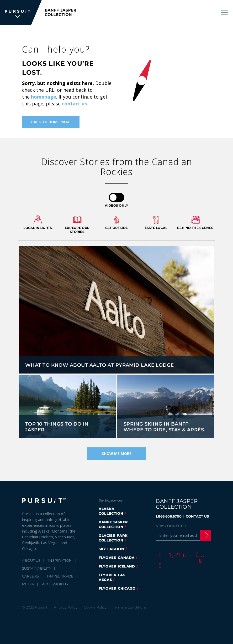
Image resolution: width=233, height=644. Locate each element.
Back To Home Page (51, 122)
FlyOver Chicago (117, 588)
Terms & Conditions (130, 607)
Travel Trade (60, 576)
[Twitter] (173, 555)
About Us (31, 560)
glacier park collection (113, 538)
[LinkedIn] (159, 565)
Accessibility (55, 584)
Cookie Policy (95, 607)
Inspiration (60, 560)
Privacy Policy (66, 607)
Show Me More (117, 454)
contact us (74, 104)
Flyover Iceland (117, 566)
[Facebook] (159, 555)
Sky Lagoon (111, 549)
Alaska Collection (111, 511)
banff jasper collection (113, 524)
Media (28, 584)
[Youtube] (199, 555)
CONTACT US (197, 516)
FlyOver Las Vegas (112, 577)
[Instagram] (186, 555)
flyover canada (117, 558)
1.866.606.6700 (169, 516)
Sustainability (37, 568)
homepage (44, 97)
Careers (30, 576)
